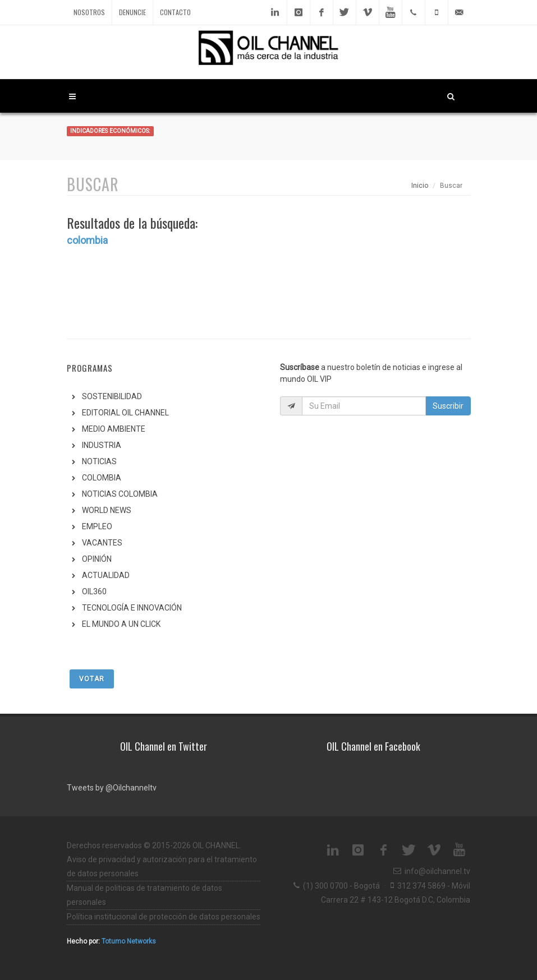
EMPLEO (97, 526)
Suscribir (448, 406)
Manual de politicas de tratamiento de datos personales (144, 895)
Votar (92, 679)
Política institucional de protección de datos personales (164, 917)
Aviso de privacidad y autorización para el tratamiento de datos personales (162, 866)
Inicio (420, 186)
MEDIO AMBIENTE (114, 429)
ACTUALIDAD (106, 575)
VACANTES (102, 543)
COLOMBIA (102, 478)
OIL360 (94, 591)
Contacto (175, 12)
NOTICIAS (99, 461)
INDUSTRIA (102, 445)
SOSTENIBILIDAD (112, 396)
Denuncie (132, 12)
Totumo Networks (129, 941)
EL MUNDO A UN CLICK (121, 624)
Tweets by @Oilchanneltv (112, 788)
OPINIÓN (97, 559)
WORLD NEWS (107, 510)
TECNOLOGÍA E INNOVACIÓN (132, 608)
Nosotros (89, 12)
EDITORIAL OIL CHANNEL (125, 413)
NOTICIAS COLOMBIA (120, 494)
